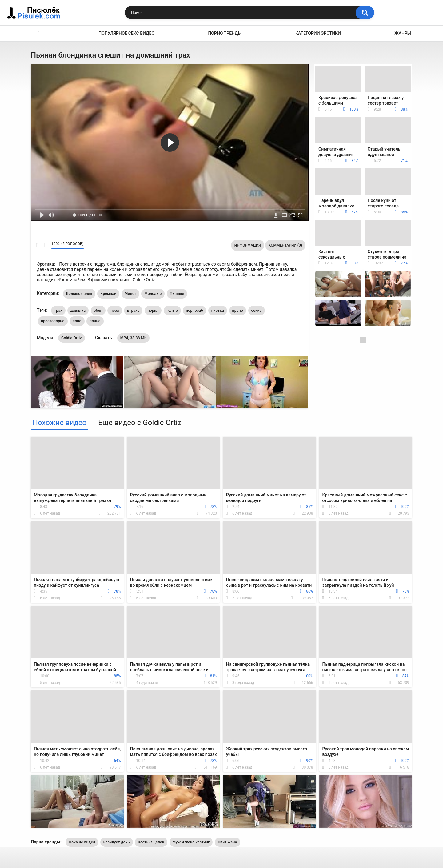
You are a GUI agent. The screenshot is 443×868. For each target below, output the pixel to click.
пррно (238, 311)
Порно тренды (225, 33)
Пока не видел (82, 842)
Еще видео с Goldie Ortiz (140, 423)
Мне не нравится (45, 245)
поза (115, 311)
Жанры (403, 33)
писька (218, 311)
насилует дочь (117, 842)
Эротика (38, 33)
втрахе (133, 311)
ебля (98, 311)
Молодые (153, 294)
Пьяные (177, 294)
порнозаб (194, 311)
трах (58, 311)
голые (172, 311)
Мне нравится (37, 245)
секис (257, 311)
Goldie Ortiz (72, 338)
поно (77, 321)
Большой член (79, 294)
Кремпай (108, 294)
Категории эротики (318, 33)
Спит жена (227, 842)
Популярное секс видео (126, 33)
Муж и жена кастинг (191, 842)
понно (95, 321)
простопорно (53, 321)
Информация (248, 245)
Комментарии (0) (285, 245)
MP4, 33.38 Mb (133, 338)
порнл (153, 311)
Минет (130, 294)
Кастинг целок (151, 842)
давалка (78, 311)
